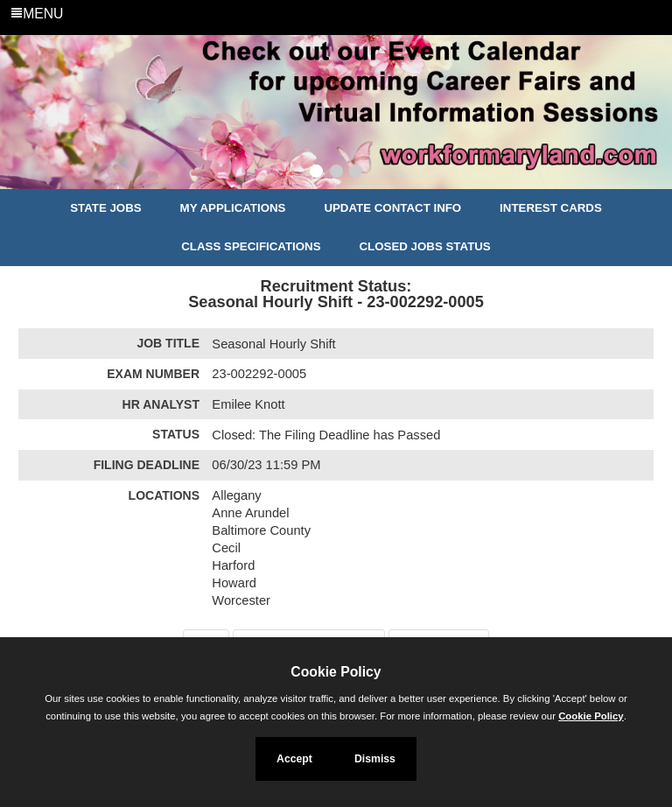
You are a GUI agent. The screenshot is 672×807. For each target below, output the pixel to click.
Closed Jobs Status (425, 246)
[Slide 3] (356, 173)
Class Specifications (251, 246)
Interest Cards (551, 208)
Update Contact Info (392, 208)
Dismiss (375, 759)
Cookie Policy (336, 672)
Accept (294, 759)
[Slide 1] (316, 173)
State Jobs (106, 208)
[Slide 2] (336, 173)
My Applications (233, 208)
